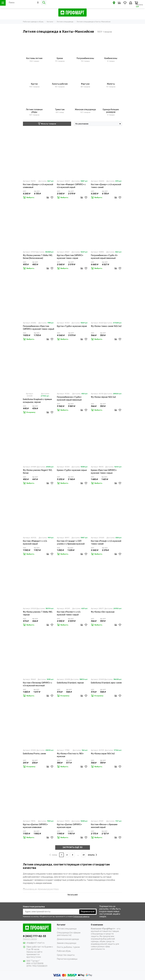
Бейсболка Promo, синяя (34, 754)
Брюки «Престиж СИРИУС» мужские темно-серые (104, 472)
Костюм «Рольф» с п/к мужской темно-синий (106, 542)
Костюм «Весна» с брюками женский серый (104, 826)
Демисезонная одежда (68, 939)
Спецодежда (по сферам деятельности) (69, 934)
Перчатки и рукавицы (67, 959)
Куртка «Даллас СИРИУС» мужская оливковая (35, 826)
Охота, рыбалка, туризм (68, 947)
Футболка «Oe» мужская (103, 612)
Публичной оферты (81, 916)
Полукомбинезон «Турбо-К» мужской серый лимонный (104, 257)
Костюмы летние (34, 58)
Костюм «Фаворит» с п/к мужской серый (35, 542)
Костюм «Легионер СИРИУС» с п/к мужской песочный (38, 684)
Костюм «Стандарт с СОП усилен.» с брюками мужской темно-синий (71, 543)
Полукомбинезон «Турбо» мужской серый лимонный (69, 398)
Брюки (60, 58)
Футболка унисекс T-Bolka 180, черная (38, 613)
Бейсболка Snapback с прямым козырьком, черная (37, 401)
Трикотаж (60, 110)
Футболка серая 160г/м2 (103, 754)
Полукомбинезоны (85, 58)
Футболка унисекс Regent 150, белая (38, 472)
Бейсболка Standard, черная (70, 683)
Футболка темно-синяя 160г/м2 (106, 326)
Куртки (34, 84)
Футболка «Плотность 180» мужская (70, 755)
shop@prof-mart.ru (35, 943)
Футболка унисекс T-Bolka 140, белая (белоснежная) (38, 257)
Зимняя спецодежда (67, 943)
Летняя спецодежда (67, 929)
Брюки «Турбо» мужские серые (72, 470)
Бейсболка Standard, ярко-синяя (106, 683)
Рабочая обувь (64, 951)
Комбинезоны (111, 58)
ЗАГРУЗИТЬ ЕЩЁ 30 (72, 847)
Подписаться (88, 912)
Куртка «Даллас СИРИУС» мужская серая (69, 826)
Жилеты (111, 84)
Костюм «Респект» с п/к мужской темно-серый (69, 613)
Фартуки (85, 84)
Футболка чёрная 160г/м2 (103, 397)
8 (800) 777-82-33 (34, 936)
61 (84, 855)
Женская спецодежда (85, 110)
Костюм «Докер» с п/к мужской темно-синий (106, 186)
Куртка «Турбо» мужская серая (72, 326)
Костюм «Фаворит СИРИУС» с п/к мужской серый (71, 186)
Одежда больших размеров (111, 111)
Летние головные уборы (34, 111)
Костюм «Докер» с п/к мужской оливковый (38, 186)
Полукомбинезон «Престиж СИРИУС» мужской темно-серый (39, 328)
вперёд (92, 855)
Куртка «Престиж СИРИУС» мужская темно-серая (70, 257)
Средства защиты (66, 955)
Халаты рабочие (60, 84)
